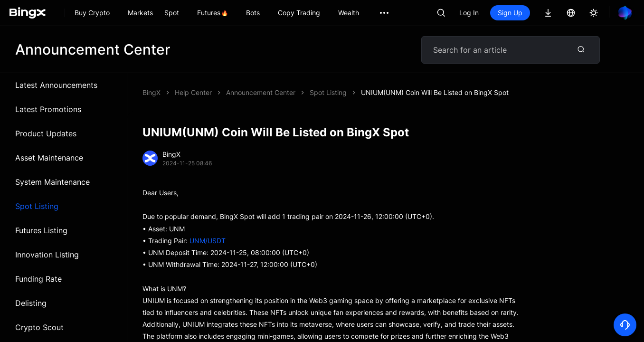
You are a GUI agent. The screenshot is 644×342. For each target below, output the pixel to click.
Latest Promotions (48, 109)
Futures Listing (41, 230)
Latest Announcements (56, 85)
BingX (152, 92)
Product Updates (46, 133)
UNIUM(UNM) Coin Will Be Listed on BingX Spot (435, 92)
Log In (469, 13)
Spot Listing (37, 206)
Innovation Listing (47, 255)
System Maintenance (52, 182)
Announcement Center (261, 92)
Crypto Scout (39, 327)
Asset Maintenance (49, 158)
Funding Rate (38, 279)
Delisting (31, 303)
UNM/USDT (208, 241)
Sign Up (510, 13)
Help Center (193, 92)
